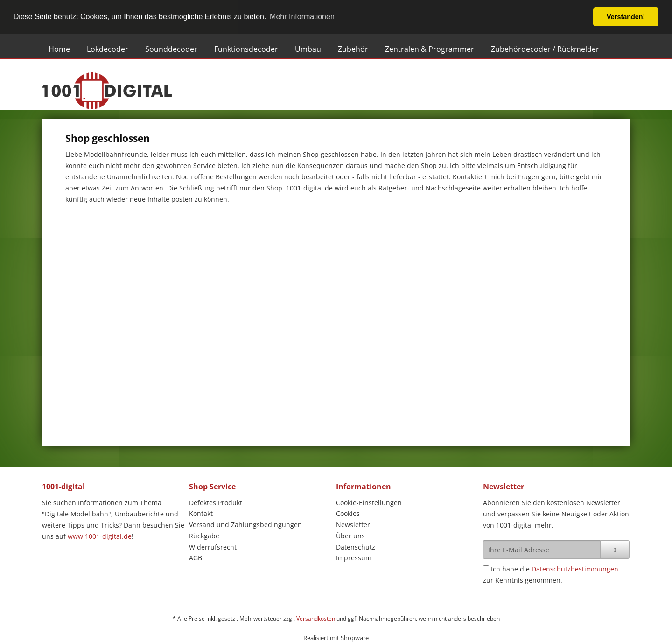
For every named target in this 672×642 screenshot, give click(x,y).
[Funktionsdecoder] (246, 49)
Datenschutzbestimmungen (575, 569)
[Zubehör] (353, 49)
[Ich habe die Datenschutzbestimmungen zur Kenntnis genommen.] (486, 568)
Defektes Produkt (216, 503)
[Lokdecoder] (108, 49)
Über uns (350, 536)
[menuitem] (61, 49)
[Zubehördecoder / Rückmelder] (545, 49)
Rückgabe (204, 536)
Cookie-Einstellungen (369, 503)
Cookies (348, 513)
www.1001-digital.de (100, 536)
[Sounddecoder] (171, 49)
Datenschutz (356, 547)
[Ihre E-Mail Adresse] (542, 550)
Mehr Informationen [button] (302, 17)
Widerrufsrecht (213, 547)
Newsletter (353, 525)
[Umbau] (308, 49)
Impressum (354, 558)
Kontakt (201, 513)
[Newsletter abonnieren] (615, 550)
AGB (196, 558)
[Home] (59, 49)
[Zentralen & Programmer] (430, 49)
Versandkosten (316, 618)
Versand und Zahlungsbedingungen (245, 525)
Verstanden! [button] (626, 17)
